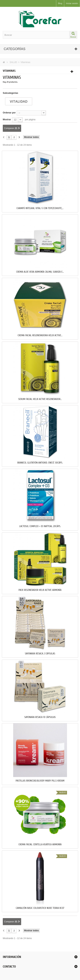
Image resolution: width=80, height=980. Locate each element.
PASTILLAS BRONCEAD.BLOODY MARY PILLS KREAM (40, 781)
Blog (60, 3)
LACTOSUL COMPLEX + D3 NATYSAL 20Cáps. (40, 526)
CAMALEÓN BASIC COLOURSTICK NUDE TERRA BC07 (40, 908)
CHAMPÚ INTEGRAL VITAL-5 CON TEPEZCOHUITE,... (40, 208)
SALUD (13, 62)
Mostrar (7, 120)
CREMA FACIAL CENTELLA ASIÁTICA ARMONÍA (40, 845)
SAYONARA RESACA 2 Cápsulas (40, 654)
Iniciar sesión (72, 3)
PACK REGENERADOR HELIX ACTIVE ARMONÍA (40, 590)
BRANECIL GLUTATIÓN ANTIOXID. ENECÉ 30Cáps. (40, 463)
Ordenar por (9, 113)
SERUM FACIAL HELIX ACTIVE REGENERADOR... (40, 399)
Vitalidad (19, 101)
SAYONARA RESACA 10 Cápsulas (40, 717)
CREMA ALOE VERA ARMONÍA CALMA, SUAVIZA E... (40, 272)
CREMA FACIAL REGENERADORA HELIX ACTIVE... (40, 335)
